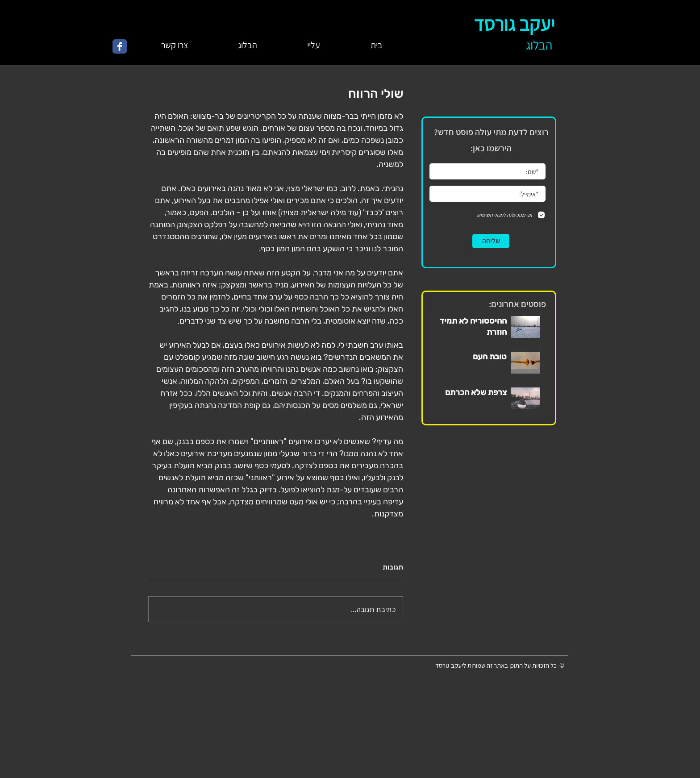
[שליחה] (491, 241)
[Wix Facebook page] (120, 46)
